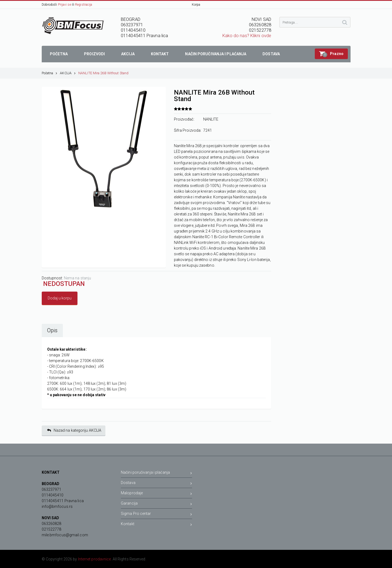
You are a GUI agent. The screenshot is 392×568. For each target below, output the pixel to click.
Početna (50, 73)
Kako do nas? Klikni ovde (247, 36)
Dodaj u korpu (60, 298)
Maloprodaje (156, 494)
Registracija (84, 5)
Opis (52, 330)
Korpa (196, 5)
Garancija (156, 504)
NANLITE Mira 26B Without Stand (103, 73)
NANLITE (211, 119)
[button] (331, 54)
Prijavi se (64, 5)
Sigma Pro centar (156, 514)
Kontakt (156, 525)
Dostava (156, 484)
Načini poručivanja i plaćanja (156, 473)
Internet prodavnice (95, 559)
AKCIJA (68, 73)
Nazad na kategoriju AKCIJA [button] (74, 430)
